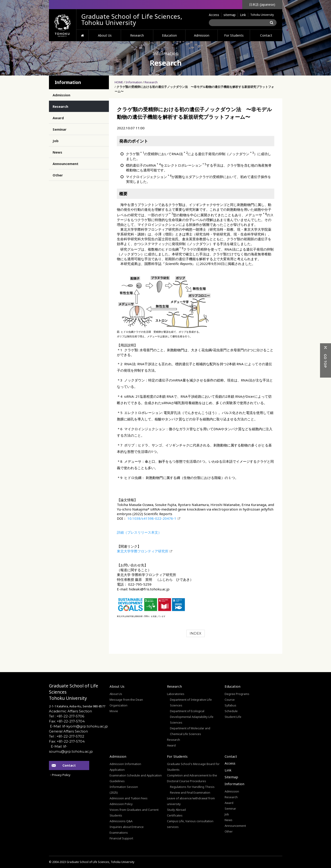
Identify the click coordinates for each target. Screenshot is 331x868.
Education (169, 35)
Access (214, 15)
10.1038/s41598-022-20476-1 (151, 518)
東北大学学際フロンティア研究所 (143, 551)
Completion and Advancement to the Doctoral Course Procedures (192, 778)
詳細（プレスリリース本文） (139, 532)
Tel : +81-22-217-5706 (67, 716)
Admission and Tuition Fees (129, 798)
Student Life (233, 717)
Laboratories (176, 694)
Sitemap (231, 777)
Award (58, 118)
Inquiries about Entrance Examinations (127, 830)
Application (117, 770)
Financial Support (121, 838)
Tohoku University (262, 15)
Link (243, 15)
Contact (266, 35)
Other (58, 175)
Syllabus (230, 705)
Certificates (175, 815)
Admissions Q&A (121, 821)
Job (56, 141)
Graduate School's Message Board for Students (193, 767)
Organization (118, 705)
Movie (114, 711)
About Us (105, 35)
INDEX (195, 633)
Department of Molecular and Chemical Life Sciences (190, 731)
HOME (82, 35)
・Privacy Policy (60, 775)
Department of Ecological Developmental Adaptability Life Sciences (192, 717)
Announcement (66, 164)
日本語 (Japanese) (262, 4)
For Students (234, 35)
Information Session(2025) (124, 790)
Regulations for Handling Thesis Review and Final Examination (192, 790)
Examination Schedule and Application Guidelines (136, 778)
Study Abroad (176, 810)
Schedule (231, 711)
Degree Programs (237, 694)
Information (134, 82)
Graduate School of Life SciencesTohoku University (74, 692)
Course (230, 700)
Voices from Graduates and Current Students (134, 813)
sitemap (230, 15)
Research (137, 35)
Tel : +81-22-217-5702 (67, 736)
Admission (202, 35)
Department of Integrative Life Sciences (191, 702)
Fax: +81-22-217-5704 (67, 721)
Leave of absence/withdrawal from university (191, 801)
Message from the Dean (126, 700)
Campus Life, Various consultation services (190, 824)
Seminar (60, 129)
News (57, 152)
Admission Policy (121, 804)
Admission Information (125, 764)
